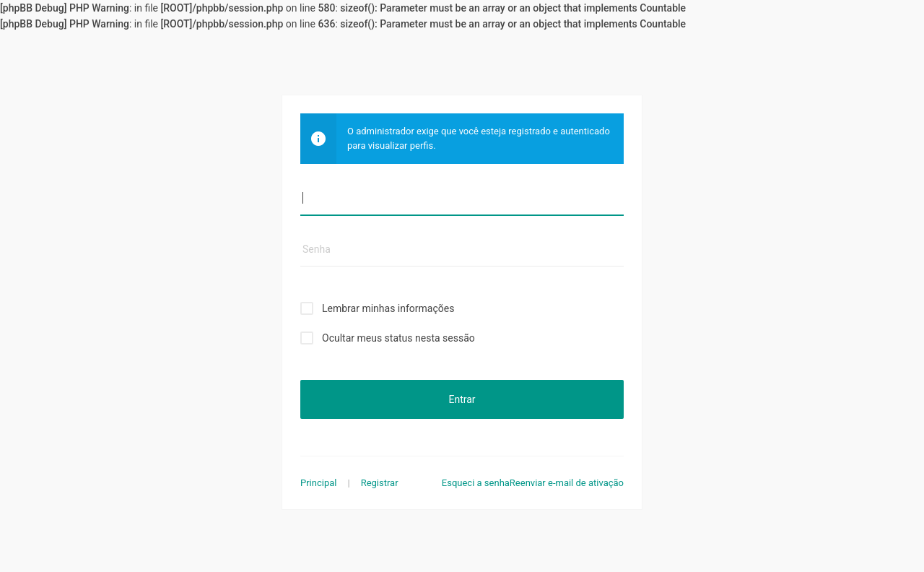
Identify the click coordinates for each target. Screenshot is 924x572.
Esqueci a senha (476, 483)
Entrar (462, 399)
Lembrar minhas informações (388, 308)
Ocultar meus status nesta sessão (398, 338)
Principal (318, 483)
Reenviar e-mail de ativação (567, 483)
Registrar (380, 483)
